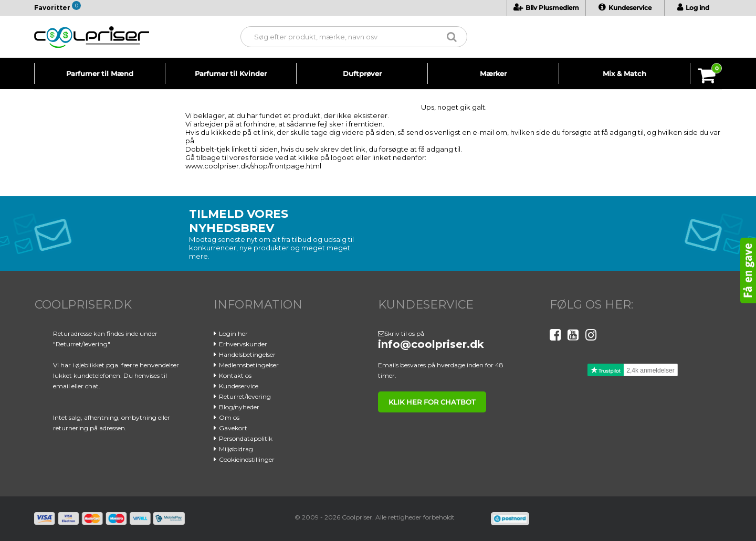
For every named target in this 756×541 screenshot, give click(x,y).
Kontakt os (235, 375)
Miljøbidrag (236, 449)
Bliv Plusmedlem (546, 8)
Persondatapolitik (246, 438)
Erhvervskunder (243, 344)
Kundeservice (625, 8)
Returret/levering (245, 396)
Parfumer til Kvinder (231, 73)
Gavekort (233, 428)
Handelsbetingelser (247, 354)
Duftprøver (362, 73)
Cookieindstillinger (247, 459)
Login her (233, 333)
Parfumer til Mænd (100, 73)
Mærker (493, 73)
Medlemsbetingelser (249, 365)
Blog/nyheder (239, 407)
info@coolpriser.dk (431, 344)
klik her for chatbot (432, 402)
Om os (229, 417)
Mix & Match (624, 73)
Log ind (693, 8)
